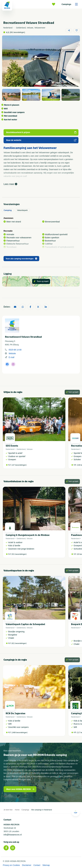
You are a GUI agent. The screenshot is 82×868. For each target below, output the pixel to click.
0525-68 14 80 (15, 350)
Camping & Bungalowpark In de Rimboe (28, 535)
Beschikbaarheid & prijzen (41, 132)
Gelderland (21, 449)
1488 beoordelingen (19, 733)
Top (76, 812)
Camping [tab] (8, 210)
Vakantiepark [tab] (22, 210)
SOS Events (12, 446)
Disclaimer (27, 865)
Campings (71, 4)
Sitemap (46, 865)
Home (17, 810)
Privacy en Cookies (11, 865)
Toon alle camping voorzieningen (21, 259)
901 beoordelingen (17, 32)
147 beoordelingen (19, 465)
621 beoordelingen (19, 643)
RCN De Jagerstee (15, 713)
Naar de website (41, 140)
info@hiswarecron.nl (13, 835)
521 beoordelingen (19, 554)
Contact (37, 865)
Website (12, 353)
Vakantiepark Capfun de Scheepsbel (25, 624)
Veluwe (30, 449)
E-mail (12, 357)
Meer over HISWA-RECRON (20, 789)
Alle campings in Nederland (41, 810)
